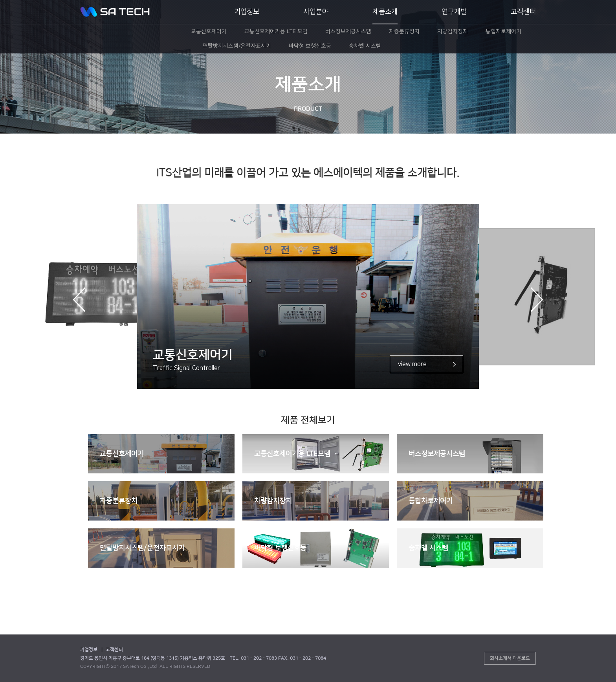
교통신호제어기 (122, 454)
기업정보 (247, 12)
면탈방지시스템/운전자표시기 (142, 548)
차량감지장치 (273, 501)
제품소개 (385, 12)
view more (412, 364)
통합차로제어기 (431, 501)
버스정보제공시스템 (437, 454)
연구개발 (454, 12)
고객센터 (523, 12)
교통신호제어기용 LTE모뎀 (292, 454)
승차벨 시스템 (428, 548)
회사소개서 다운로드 (510, 658)
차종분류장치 (119, 501)
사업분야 (316, 12)
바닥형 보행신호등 (280, 548)
